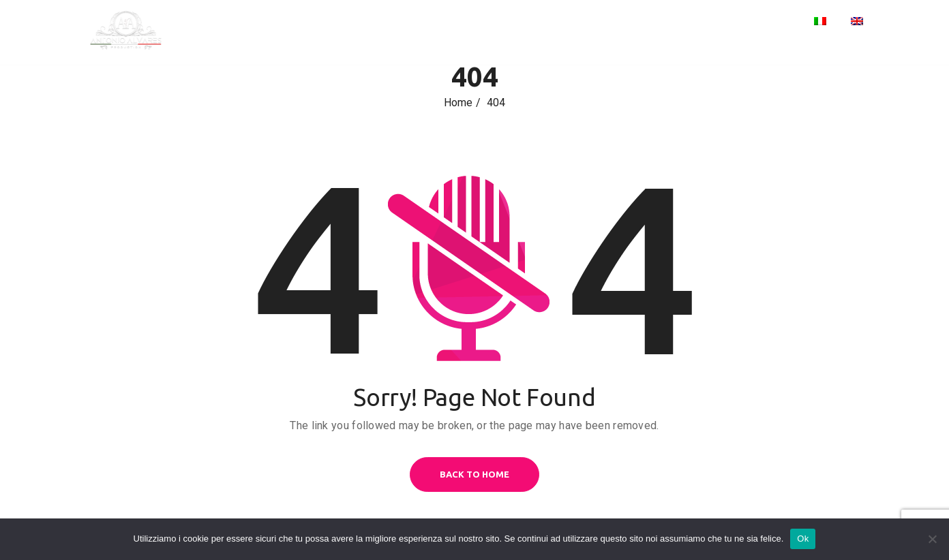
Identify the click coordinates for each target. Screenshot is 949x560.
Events (702, 22)
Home (650, 22)
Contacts (767, 22)
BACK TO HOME (474, 474)
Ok (803, 539)
